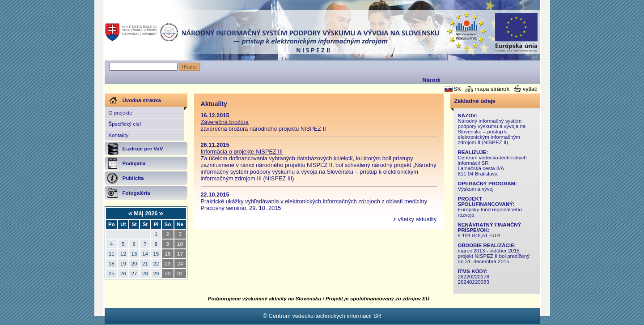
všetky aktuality (417, 219)
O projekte (121, 113)
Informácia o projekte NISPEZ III (242, 152)
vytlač (530, 89)
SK (457, 89)
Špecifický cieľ (125, 124)
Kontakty (119, 135)
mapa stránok (492, 89)
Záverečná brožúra (225, 122)
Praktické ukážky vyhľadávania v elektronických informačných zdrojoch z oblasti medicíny (314, 201)
